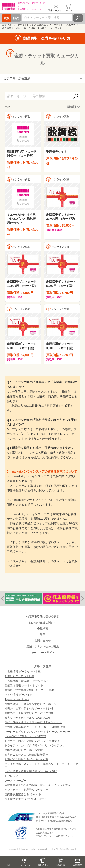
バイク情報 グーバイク (18, 695)
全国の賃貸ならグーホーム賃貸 (24, 750)
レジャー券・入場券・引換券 (29, 28)
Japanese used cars (17, 699)
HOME (8, 865)
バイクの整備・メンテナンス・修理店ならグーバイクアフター (41, 765)
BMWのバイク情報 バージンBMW (25, 736)
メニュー (79, 8)
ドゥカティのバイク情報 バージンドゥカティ (32, 741)
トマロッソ (11, 776)
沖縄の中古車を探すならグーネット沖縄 (29, 709)
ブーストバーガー (15, 781)
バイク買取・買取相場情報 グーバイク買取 (31, 771)
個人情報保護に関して (43, 623)
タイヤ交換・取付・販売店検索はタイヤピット (33, 722)
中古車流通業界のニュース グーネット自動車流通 (35, 727)
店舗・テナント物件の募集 (43, 646)
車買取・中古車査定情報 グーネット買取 (29, 690)
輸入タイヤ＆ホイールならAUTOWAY (28, 718)
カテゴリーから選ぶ (17, 78)
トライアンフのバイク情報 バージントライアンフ (35, 745)
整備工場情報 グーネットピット (24, 685)
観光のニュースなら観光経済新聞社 (26, 755)
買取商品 (7, 28)
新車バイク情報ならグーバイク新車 (26, 759)
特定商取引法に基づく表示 (43, 617)
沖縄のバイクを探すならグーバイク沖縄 (29, 713)
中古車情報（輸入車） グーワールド (27, 681)
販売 (16, 18)
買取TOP (71, 25)
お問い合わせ (43, 641)
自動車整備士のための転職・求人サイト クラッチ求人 (38, 785)
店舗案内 (78, 865)
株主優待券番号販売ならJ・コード (26, 799)
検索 (78, 18)
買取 (7, 18)
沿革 (43, 634)
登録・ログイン (56, 10)
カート (69, 10)
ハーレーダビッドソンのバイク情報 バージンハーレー (38, 732)
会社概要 (43, 629)
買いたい (43, 865)
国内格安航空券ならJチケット (23, 794)
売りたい (25, 865)
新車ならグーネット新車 (19, 676)
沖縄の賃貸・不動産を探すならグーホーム (30, 704)
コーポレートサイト (43, 653)
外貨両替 (60, 865)
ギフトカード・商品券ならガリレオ (26, 790)
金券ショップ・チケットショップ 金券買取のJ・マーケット (32, 25)
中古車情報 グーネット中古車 (23, 672)
